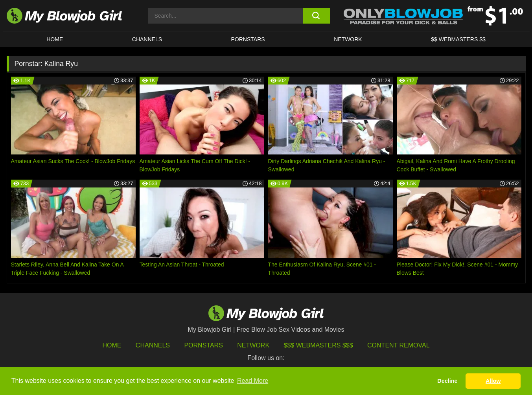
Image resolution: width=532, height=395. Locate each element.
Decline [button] (447, 381)
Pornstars (203, 345)
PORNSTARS (248, 39)
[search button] (316, 16)
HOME (55, 39)
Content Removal (399, 345)
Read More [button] (253, 381)
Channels (153, 345)
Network (348, 39)
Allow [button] (493, 381)
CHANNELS (147, 39)
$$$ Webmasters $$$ (318, 345)
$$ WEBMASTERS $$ (458, 39)
